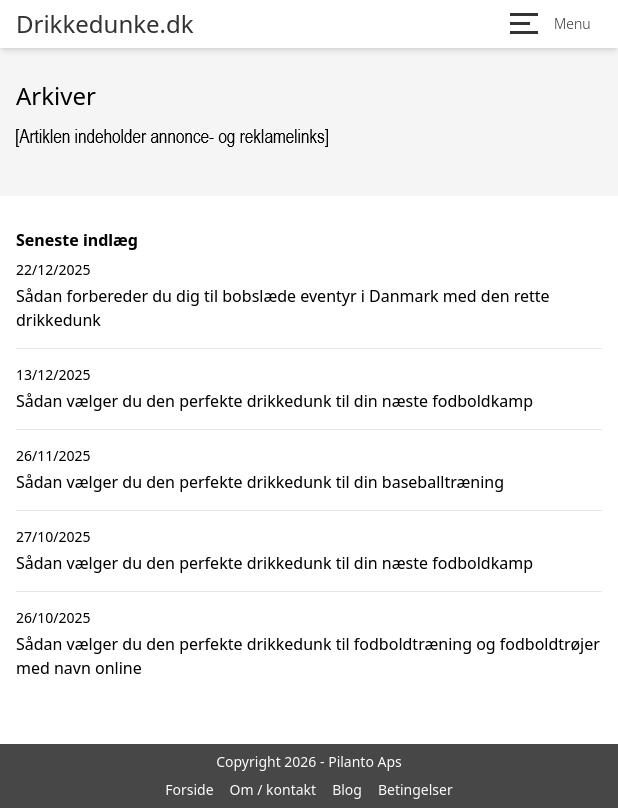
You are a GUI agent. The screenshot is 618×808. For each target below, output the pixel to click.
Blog (347, 789)
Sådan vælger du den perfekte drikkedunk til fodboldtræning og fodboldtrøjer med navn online (308, 656)
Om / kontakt (273, 789)
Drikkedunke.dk (105, 24)
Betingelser (415, 789)
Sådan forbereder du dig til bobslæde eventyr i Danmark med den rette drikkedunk (283, 308)
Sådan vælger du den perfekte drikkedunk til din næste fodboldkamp (274, 401)
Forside (189, 789)
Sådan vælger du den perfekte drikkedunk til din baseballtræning (260, 482)
